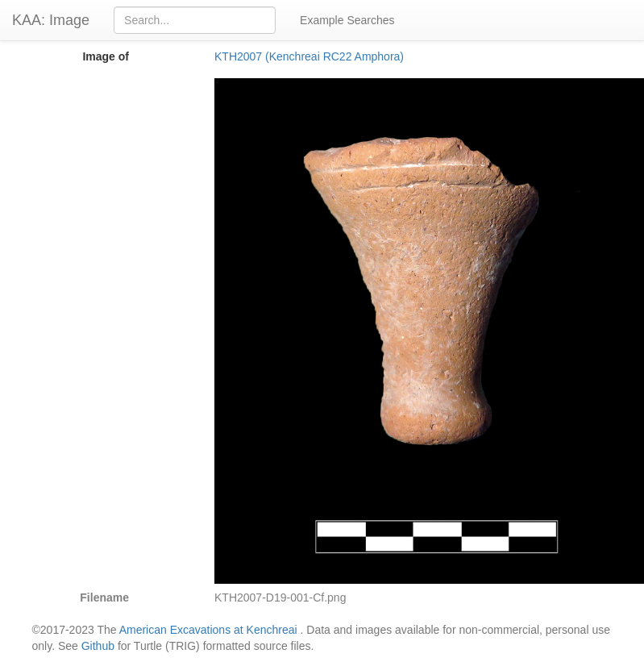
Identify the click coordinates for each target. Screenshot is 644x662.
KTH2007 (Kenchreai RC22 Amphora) (309, 56)
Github (98, 646)
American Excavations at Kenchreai (208, 630)
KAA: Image (51, 20)
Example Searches (347, 20)
